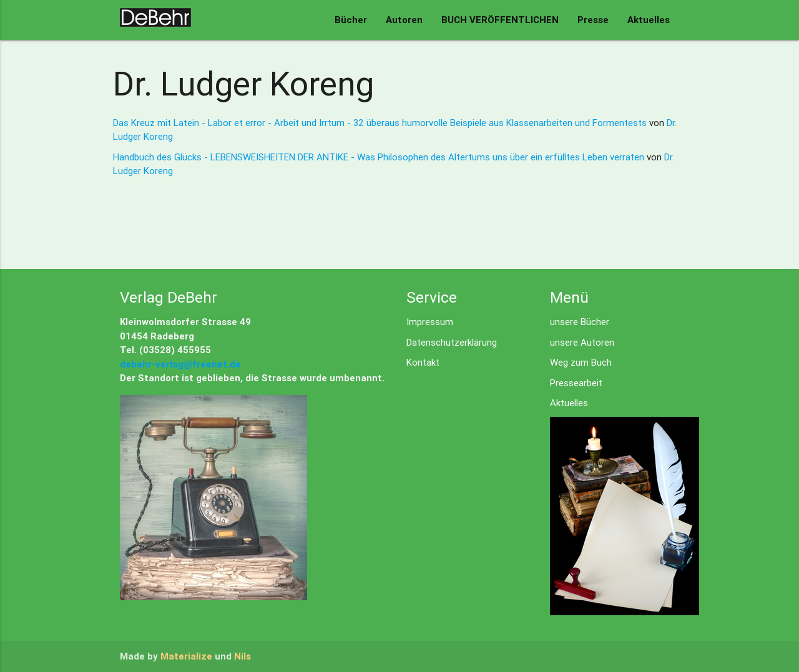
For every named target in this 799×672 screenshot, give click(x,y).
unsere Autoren (582, 342)
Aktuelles (649, 20)
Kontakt (423, 362)
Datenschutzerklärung (452, 342)
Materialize (186, 656)
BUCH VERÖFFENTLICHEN (500, 20)
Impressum (430, 322)
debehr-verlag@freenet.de (180, 364)
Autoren (404, 20)
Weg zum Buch (581, 362)
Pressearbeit (576, 383)
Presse (593, 20)
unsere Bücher (580, 322)
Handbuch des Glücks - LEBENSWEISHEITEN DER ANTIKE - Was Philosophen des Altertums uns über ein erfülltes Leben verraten (380, 157)
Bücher (351, 20)
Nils (243, 656)
